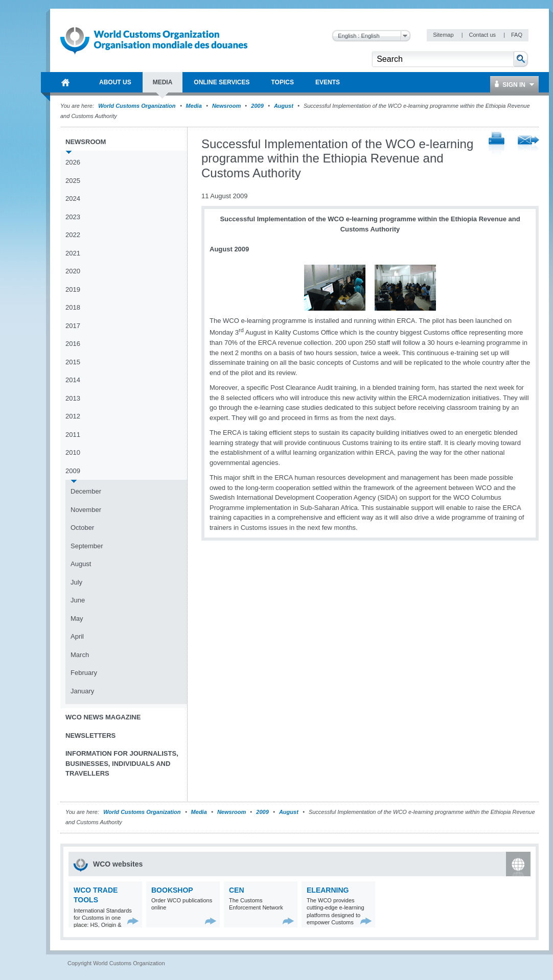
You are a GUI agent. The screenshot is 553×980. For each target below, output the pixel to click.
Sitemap (444, 35)
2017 (73, 326)
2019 (73, 289)
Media (194, 106)
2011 (73, 435)
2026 (73, 162)
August (284, 106)
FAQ (517, 35)
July (76, 582)
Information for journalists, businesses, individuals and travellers (122, 763)
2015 (73, 362)
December (86, 491)
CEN (237, 890)
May (77, 619)
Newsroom (226, 106)
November (86, 510)
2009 (257, 106)
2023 (73, 217)
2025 (73, 181)
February (84, 673)
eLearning (328, 890)
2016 (73, 344)
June (78, 600)
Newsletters (90, 736)
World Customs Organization (137, 106)
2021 (73, 253)
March (80, 655)
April (77, 636)
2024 (73, 199)
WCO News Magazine (103, 717)
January (82, 691)
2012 (73, 416)
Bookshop (172, 890)
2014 (73, 380)
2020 (73, 271)
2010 (73, 452)
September (87, 546)
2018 (73, 307)
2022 (73, 235)
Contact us (483, 35)
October (82, 528)
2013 (73, 398)
